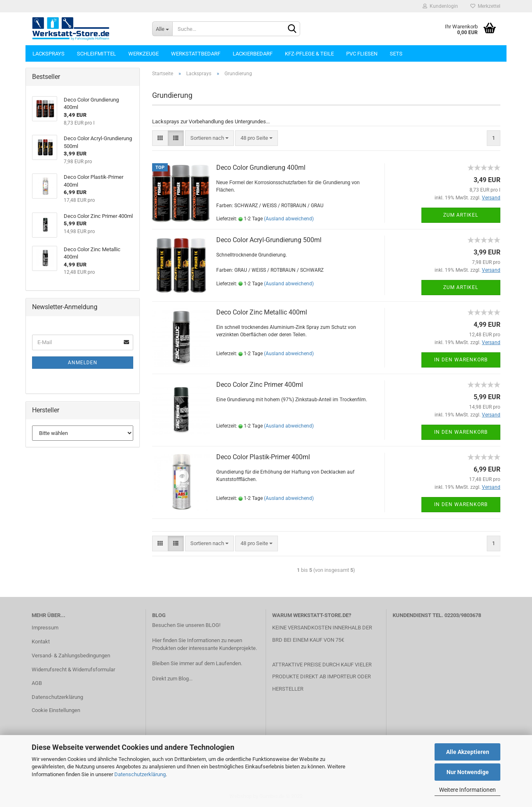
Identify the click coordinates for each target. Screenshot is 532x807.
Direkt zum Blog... (172, 679)
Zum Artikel (461, 215)
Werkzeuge (143, 54)
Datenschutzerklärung (140, 774)
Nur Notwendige (468, 772)
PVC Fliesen (362, 54)
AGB (37, 683)
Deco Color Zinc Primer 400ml (260, 385)
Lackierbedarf (253, 54)
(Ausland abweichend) (289, 219)
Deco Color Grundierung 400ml (261, 168)
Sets (396, 54)
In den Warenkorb (461, 360)
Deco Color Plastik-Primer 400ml (263, 457)
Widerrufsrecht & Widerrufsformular (73, 669)
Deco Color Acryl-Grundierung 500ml (269, 240)
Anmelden (83, 363)
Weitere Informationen (467, 790)
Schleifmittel (96, 54)
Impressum (45, 628)
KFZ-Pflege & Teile (309, 54)
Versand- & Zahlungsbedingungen (71, 656)
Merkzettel (485, 6)
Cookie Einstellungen (56, 710)
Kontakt (41, 642)
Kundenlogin (440, 6)
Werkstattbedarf (196, 54)
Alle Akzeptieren (468, 752)
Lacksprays (49, 54)
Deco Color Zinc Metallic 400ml (262, 312)
